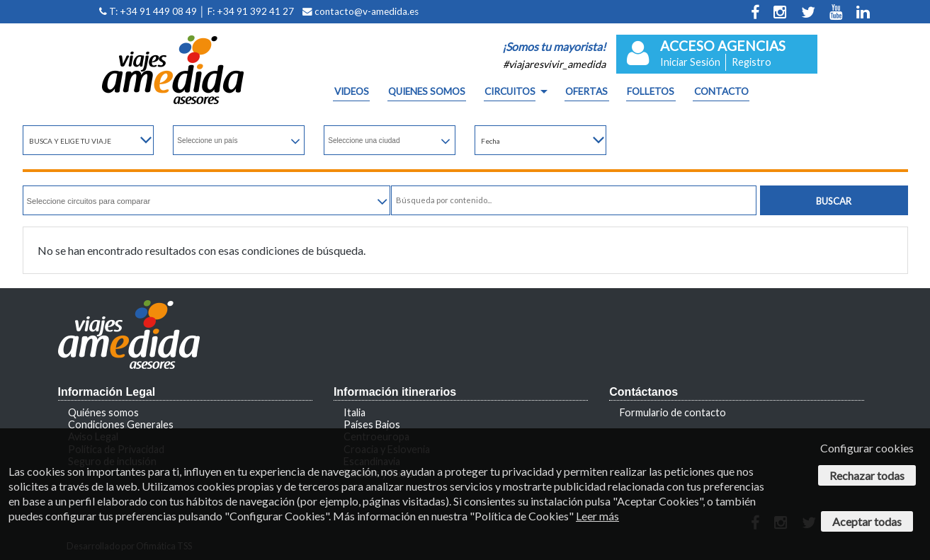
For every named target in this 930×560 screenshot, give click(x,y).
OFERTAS (586, 92)
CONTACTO (721, 92)
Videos (352, 92)
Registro (752, 62)
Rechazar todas (867, 475)
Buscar (834, 201)
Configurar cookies (867, 448)
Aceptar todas (867, 521)
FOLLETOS (651, 92)
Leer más (597, 516)
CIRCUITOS (510, 92)
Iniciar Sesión (690, 62)
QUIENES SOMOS (427, 92)
